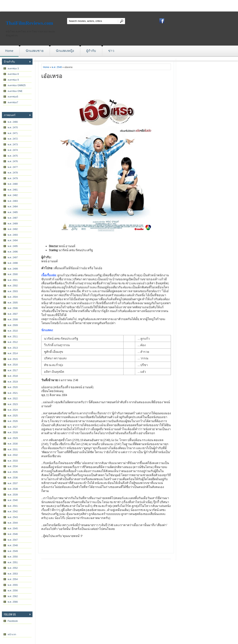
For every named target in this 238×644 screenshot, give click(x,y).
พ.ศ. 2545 (13, 529)
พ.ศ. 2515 (13, 359)
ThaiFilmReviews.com (29, 23)
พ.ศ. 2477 (13, 167)
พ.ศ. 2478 (13, 173)
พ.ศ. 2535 (13, 472)
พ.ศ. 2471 (13, 133)
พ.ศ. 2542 (13, 512)
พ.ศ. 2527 (13, 427)
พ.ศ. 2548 (13, 545)
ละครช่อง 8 (13, 74)
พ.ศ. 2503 (13, 291)
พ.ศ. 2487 (13, 218)
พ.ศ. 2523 (13, 404)
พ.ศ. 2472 (13, 139)
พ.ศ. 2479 (13, 178)
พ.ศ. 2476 (13, 161)
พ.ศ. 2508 (13, 320)
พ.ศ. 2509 (13, 325)
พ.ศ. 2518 (13, 376)
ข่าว (111, 51)
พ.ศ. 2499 (13, 269)
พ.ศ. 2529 (13, 438)
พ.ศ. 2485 (13, 212)
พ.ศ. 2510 (13, 331)
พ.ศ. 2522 (13, 399)
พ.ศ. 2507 (13, 314)
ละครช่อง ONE (15, 91)
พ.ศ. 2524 (13, 410)
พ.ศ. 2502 (13, 286)
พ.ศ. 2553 (13, 574)
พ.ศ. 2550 (13, 557)
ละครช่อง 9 (13, 80)
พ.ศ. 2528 (13, 432)
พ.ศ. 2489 (13, 224)
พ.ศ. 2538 (13, 489)
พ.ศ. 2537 (13, 483)
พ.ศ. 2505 (13, 303)
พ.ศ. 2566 (13, 602)
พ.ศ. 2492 (13, 229)
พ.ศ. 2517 (13, 370)
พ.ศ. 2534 (13, 466)
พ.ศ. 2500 (13, 274)
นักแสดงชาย (35, 51)
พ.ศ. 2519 (13, 382)
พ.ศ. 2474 (13, 150)
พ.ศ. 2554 (13, 579)
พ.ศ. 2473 (13, 145)
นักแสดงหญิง (65, 51)
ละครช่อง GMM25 (17, 85)
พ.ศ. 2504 (13, 297)
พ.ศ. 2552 (13, 568)
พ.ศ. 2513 (13, 348)
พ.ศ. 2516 (13, 365)
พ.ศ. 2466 (13, 122)
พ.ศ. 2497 (13, 257)
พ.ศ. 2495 (13, 246)
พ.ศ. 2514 (13, 353)
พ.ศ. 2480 (13, 184)
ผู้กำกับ (91, 51)
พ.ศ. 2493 (13, 235)
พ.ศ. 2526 (13, 421)
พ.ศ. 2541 (13, 506)
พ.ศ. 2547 (13, 540)
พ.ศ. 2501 (13, 280)
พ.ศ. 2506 (13, 308)
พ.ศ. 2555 (13, 585)
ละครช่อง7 (13, 102)
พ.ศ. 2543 (13, 517)
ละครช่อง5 (13, 97)
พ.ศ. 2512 (13, 342)
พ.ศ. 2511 (13, 337)
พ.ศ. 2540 (13, 500)
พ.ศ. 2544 (13, 523)
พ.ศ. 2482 (13, 195)
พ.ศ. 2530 (13, 444)
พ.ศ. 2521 (13, 393)
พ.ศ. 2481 (13, 190)
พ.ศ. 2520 (13, 387)
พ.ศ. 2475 (13, 156)
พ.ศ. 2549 (13, 551)
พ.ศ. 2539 (13, 495)
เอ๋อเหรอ (52, 75)
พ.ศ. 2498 (13, 263)
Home (9, 51)
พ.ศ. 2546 (13, 534)
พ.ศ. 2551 (13, 562)
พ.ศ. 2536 (13, 478)
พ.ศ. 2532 (13, 455)
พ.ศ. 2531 (13, 449)
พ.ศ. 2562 (13, 596)
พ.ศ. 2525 (13, 416)
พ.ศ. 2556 (13, 591)
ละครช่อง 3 (13, 69)
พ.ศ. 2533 (13, 461)
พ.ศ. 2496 (13, 252)
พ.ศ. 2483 (13, 201)
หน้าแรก (12, 634)
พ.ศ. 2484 (13, 207)
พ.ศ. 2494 (13, 240)
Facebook (13, 621)
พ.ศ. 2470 (13, 127)
